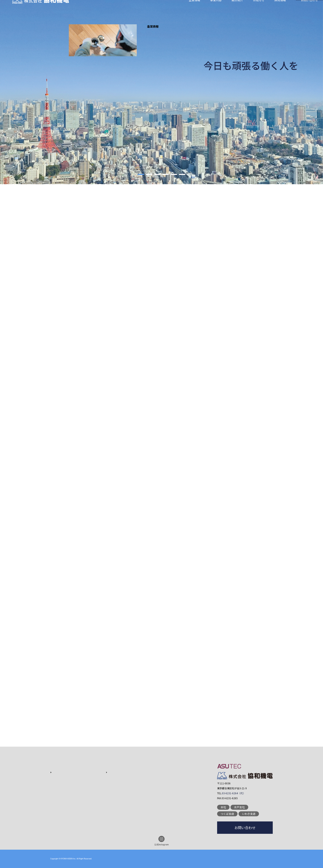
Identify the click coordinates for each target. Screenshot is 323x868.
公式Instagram (161, 841)
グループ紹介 (60, 798)
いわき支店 (249, 814)
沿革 (55, 791)
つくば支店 (227, 814)
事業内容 (216, 9)
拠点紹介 (237, 9)
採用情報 (280, 9)
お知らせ (259, 9)
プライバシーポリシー (156, 794)
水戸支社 (239, 807)
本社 (223, 807)
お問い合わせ (309, 9)
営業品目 (103, 778)
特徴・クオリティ (108, 772)
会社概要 (58, 778)
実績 (100, 785)
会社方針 (58, 772)
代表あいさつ (60, 785)
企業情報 (194, 9)
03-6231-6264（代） (234, 793)
